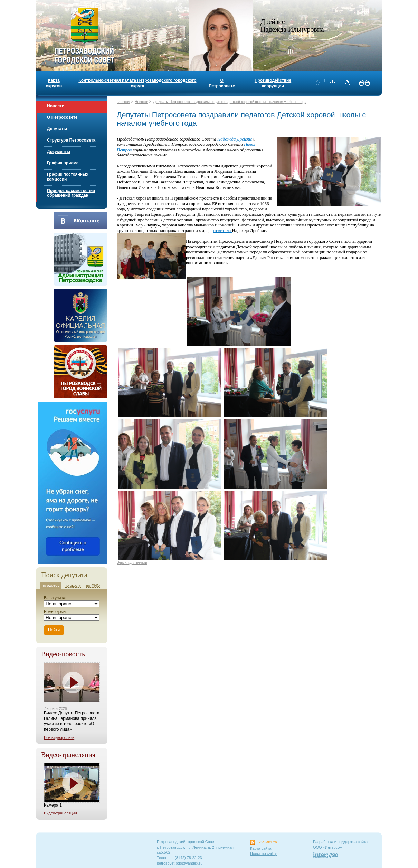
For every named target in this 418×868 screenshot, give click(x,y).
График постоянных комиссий (68, 177)
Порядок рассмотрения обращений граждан (71, 193)
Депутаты (57, 129)
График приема (63, 163)
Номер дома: (55, 611)
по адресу (51, 585)
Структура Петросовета (71, 140)
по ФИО (93, 585)
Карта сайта (261, 848)
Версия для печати (132, 563)
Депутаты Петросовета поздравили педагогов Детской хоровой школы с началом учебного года (230, 102)
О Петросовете (222, 83)
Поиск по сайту (263, 853)
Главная (123, 102)
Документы (59, 152)
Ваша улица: (55, 598)
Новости (56, 106)
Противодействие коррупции (273, 83)
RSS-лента (267, 842)
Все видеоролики (59, 737)
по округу (73, 585)
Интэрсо (332, 847)
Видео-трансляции (60, 813)
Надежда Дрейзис (235, 139)
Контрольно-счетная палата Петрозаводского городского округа (137, 83)
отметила (222, 230)
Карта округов (54, 83)
